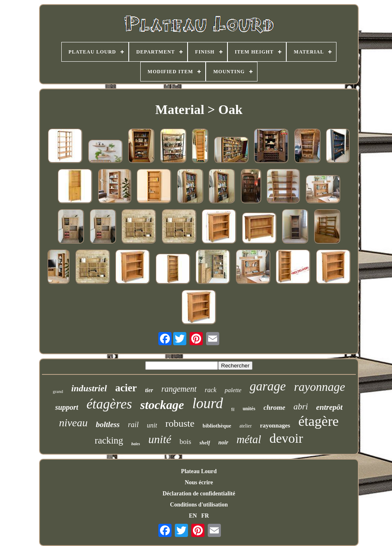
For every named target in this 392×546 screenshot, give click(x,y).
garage (268, 386)
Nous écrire (199, 482)
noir (223, 443)
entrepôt (329, 407)
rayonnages (275, 425)
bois (185, 442)
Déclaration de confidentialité (199, 494)
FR (205, 516)
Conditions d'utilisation (199, 505)
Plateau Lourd (199, 471)
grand (58, 391)
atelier (246, 426)
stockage (162, 405)
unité (160, 439)
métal (249, 439)
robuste (180, 423)
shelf (205, 443)
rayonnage (320, 387)
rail (133, 425)
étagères (109, 404)
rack (211, 390)
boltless (108, 424)
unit (152, 425)
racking (109, 440)
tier (149, 390)
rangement (179, 389)
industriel (89, 388)
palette (233, 390)
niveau (73, 423)
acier (126, 388)
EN (193, 516)
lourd (208, 403)
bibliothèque (217, 426)
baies (136, 444)
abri (300, 407)
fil (233, 409)
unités (249, 409)
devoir (286, 438)
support (67, 407)
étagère (318, 421)
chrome (275, 408)
